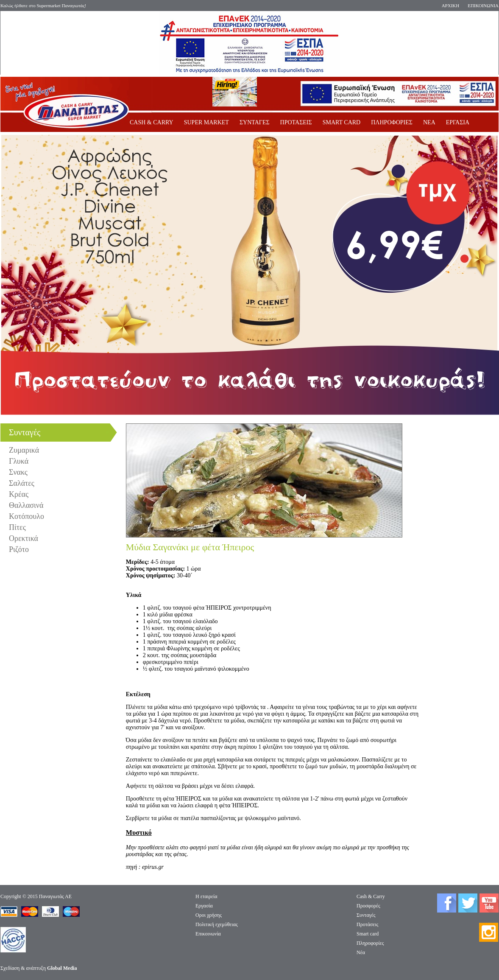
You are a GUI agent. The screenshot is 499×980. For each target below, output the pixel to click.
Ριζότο (19, 549)
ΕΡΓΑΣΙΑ (458, 122)
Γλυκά (19, 461)
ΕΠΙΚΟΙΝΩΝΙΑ (483, 6)
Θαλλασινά (26, 505)
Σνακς (18, 472)
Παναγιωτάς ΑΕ (55, 896)
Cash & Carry (371, 896)
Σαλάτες (22, 483)
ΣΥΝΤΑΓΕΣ (255, 122)
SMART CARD (342, 122)
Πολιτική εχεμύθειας (217, 924)
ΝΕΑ (429, 122)
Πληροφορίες (370, 943)
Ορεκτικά (24, 538)
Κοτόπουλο (26, 516)
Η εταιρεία (206, 896)
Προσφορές (368, 906)
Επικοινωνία (208, 934)
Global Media (62, 968)
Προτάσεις (367, 924)
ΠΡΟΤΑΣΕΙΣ (296, 122)
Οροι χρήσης (209, 915)
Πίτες (17, 527)
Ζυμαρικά (24, 450)
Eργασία (204, 906)
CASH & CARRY (152, 122)
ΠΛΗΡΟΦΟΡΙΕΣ (392, 122)
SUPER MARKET (206, 122)
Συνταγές (366, 915)
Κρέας (19, 494)
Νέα (361, 952)
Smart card (368, 934)
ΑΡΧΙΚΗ (451, 6)
